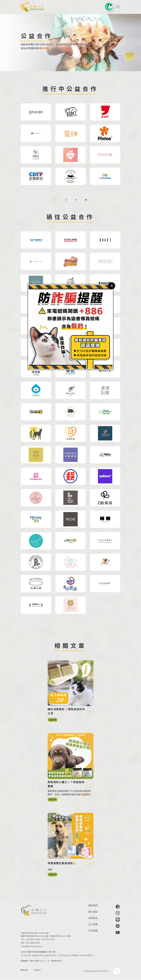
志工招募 (93, 924)
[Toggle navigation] (118, 7)
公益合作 (53, 720)
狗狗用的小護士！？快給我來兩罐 (66, 784)
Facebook (117, 907)
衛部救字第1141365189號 (61, 936)
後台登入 (38, 970)
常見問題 (93, 931)
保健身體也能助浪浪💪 (62, 863)
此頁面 (45, 48)
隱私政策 (24, 970)
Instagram (117, 913)
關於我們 (93, 905)
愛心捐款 (93, 912)
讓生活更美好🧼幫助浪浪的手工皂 (66, 711)
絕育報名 (93, 918)
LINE (117, 920)
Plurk (117, 926)
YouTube (117, 932)
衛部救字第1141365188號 (38, 936)
